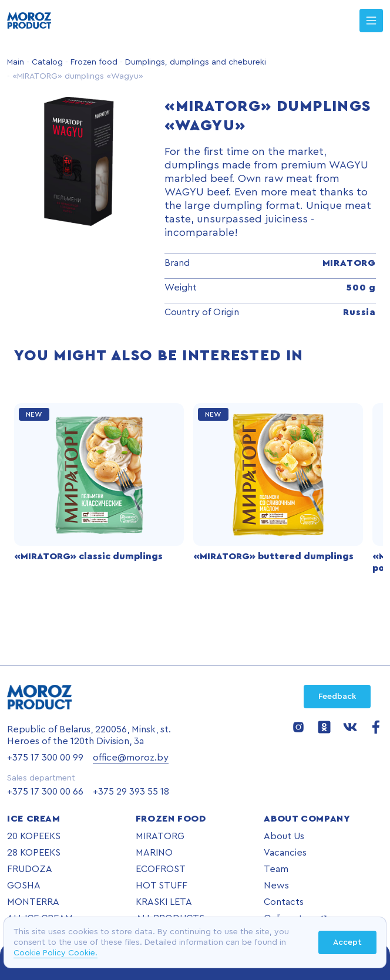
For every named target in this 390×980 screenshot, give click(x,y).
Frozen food (93, 62)
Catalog (46, 62)
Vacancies (285, 853)
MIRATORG (160, 836)
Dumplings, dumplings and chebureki (194, 62)
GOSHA (24, 886)
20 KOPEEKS (34, 836)
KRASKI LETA (164, 902)
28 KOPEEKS (34, 853)
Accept (347, 942)
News (276, 886)
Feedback (337, 697)
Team (276, 869)
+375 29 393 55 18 (131, 792)
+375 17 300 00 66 (45, 792)
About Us (284, 836)
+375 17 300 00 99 (45, 758)
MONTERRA (33, 902)
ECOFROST (161, 869)
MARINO (154, 853)
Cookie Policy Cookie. (56, 953)
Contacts (284, 902)
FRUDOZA (30, 869)
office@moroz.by (131, 758)
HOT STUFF (162, 886)
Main (16, 62)
